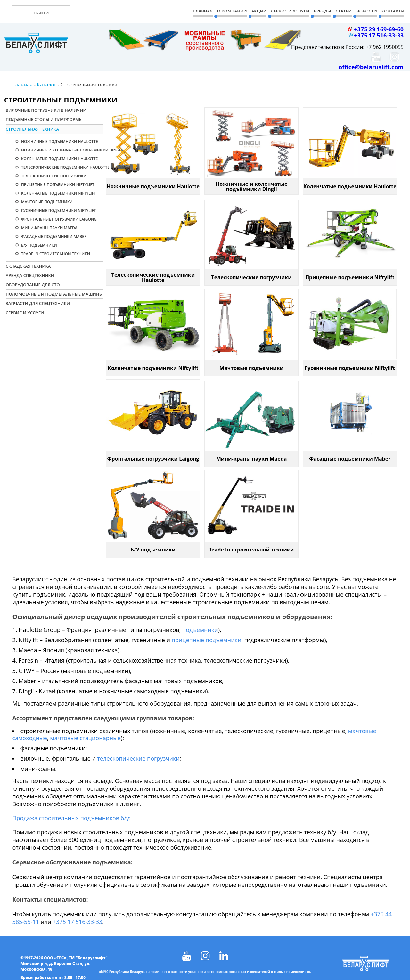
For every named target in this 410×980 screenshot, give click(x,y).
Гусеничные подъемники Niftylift (58, 211)
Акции (259, 11)
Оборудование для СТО (33, 285)
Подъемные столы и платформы (44, 119)
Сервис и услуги (25, 313)
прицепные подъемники (207, 640)
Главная (203, 11)
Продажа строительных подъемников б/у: (71, 818)
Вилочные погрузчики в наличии (46, 110)
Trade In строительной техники (55, 254)
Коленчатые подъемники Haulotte (59, 159)
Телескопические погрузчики (53, 176)
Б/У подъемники (39, 245)
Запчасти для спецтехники (38, 303)
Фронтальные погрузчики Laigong (58, 219)
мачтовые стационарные (85, 738)
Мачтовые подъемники (46, 202)
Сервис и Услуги (290, 11)
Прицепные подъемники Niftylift (57, 185)
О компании (232, 11)
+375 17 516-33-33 (78, 922)
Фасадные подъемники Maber (53, 237)
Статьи (344, 11)
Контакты (393, 11)
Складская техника (28, 266)
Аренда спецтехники (30, 275)
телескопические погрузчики (139, 758)
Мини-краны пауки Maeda (49, 228)
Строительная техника (32, 129)
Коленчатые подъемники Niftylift (58, 193)
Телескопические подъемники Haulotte (65, 167)
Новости (367, 11)
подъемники (200, 630)
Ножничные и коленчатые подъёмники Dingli (66, 150)
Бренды (323, 11)
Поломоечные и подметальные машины (54, 294)
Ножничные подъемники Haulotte (59, 141)
